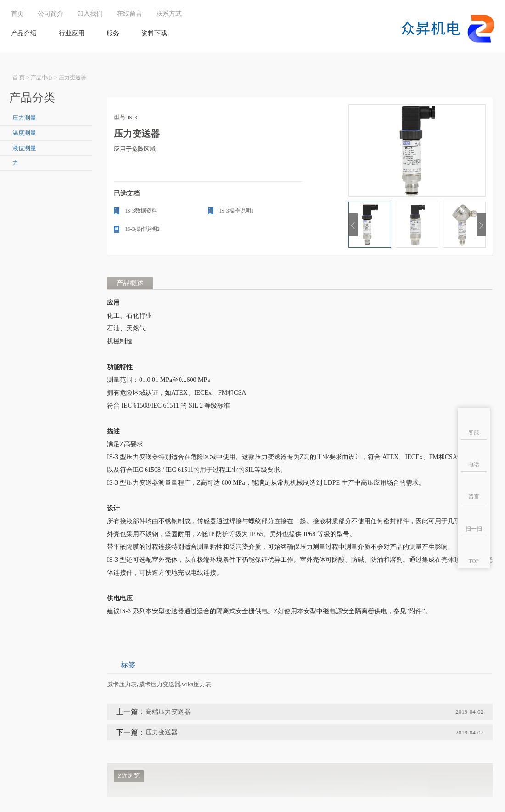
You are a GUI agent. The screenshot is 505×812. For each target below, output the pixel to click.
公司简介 (50, 14)
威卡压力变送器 (160, 684)
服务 (113, 33)
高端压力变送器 (168, 712)
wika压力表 (196, 684)
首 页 (19, 78)
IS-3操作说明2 (143, 229)
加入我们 (90, 14)
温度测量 (24, 133)
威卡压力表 (122, 684)
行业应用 (72, 33)
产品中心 (42, 78)
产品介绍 (24, 33)
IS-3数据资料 (141, 211)
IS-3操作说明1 (237, 211)
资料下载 (154, 33)
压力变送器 (73, 78)
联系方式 (169, 14)
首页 (17, 14)
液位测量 (24, 148)
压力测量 (24, 118)
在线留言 (129, 14)
